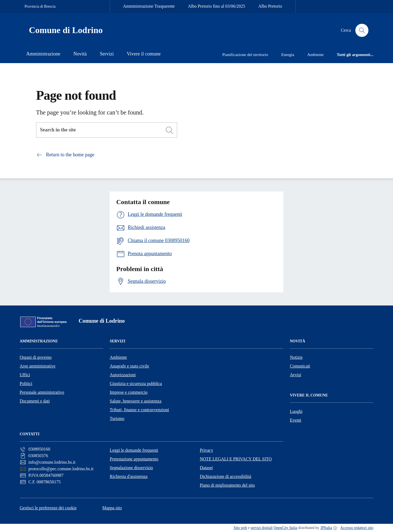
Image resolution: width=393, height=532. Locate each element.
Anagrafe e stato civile (129, 366)
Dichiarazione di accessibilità (225, 476)
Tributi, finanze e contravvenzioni (139, 410)
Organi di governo (36, 357)
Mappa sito (112, 508)
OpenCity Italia (285, 528)
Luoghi (296, 411)
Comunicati (300, 366)
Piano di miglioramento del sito (227, 485)
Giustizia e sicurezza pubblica (136, 383)
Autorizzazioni (123, 375)
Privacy (206, 450)
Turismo (117, 418)
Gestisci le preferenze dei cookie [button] (48, 508)
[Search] (169, 130)
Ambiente (118, 357)
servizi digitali (262, 528)
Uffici (25, 375)
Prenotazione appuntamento (134, 459)
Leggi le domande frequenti (134, 450)
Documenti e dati (35, 401)
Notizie (296, 357)
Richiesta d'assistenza (129, 476)
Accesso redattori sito (357, 528)
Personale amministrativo (42, 392)
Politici (26, 383)
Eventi (296, 420)
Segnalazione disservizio (131, 468)
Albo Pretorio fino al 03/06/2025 (216, 6)
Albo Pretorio (270, 6)
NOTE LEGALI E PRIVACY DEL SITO (236, 459)
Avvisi (295, 375)
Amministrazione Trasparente (149, 6)
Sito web (240, 528)
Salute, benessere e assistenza (136, 401)
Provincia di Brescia (40, 6)
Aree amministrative (38, 366)
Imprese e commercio (129, 392)
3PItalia (326, 528)
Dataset (206, 468)
